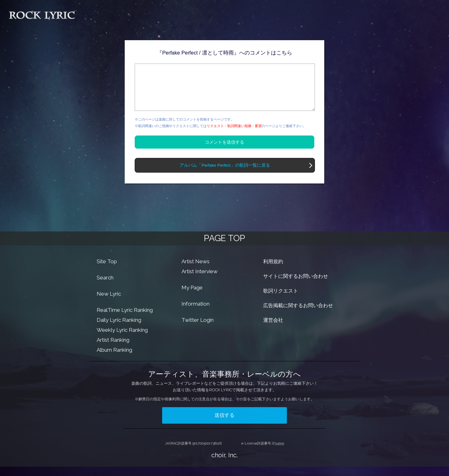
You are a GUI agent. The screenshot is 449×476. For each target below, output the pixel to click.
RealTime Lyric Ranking (125, 319)
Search (105, 287)
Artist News (196, 271)
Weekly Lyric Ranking (122, 339)
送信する (224, 424)
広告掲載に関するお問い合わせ (298, 315)
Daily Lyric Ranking (119, 329)
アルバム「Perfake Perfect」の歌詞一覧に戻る (225, 175)
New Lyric (109, 303)
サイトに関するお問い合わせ (296, 286)
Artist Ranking (113, 349)
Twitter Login (198, 329)
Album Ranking (114, 359)
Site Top (107, 271)
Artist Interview (200, 281)
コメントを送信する (224, 151)
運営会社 (273, 329)
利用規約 (273, 271)
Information (196, 313)
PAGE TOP (224, 248)
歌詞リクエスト (281, 300)
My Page (192, 297)
